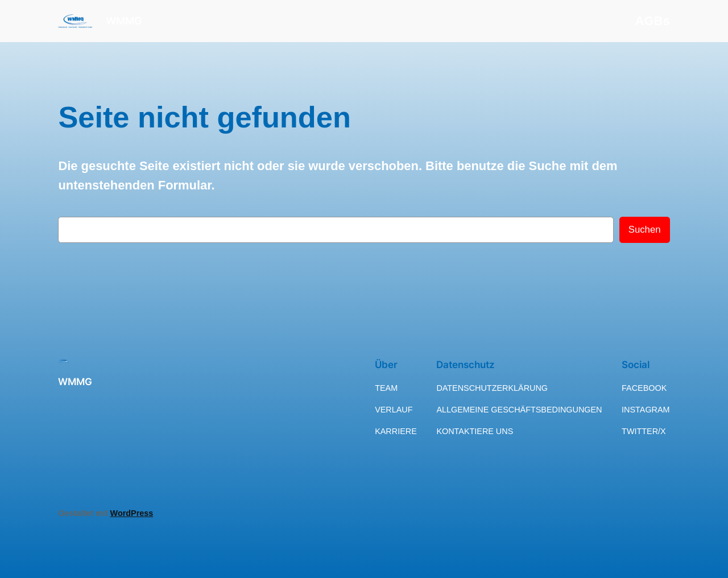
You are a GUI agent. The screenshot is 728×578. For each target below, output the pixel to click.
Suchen (645, 230)
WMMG (124, 21)
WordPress (132, 513)
